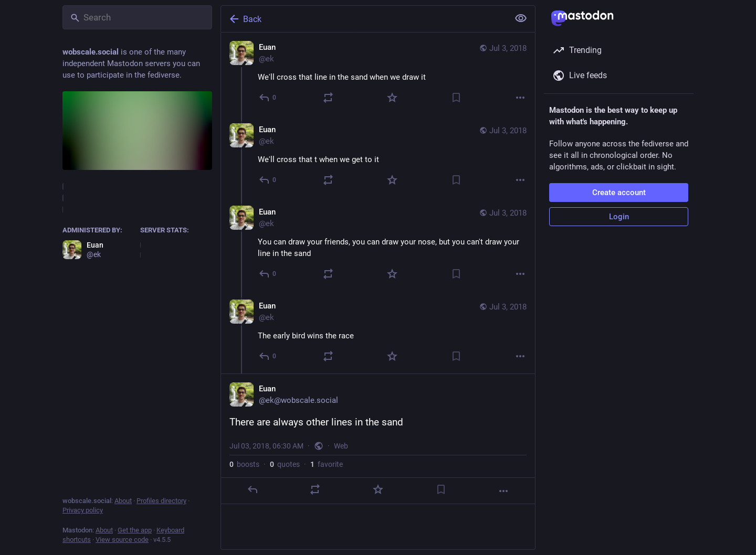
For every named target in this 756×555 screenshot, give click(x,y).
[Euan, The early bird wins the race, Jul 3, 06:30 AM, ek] (378, 332)
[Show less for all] (521, 18)
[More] (520, 98)
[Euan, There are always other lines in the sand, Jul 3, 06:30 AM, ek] (378, 439)
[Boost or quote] (328, 98)
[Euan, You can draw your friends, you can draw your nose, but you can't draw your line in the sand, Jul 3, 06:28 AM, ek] (378, 244)
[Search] (137, 17)
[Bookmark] (456, 98)
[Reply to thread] (268, 180)
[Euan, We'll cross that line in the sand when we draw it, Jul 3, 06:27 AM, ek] (378, 74)
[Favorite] (392, 98)
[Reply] (268, 98)
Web (341, 446)
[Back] (364, 19)
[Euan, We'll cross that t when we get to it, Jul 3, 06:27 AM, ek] (378, 156)
